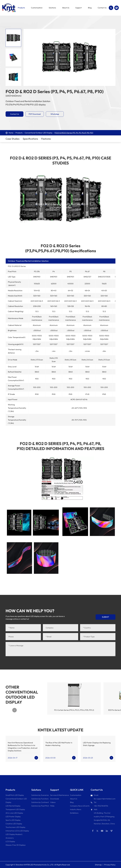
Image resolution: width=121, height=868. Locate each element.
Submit (105, 617)
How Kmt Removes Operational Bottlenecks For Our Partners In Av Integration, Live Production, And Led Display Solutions (23, 747)
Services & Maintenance (60, 795)
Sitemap (98, 865)
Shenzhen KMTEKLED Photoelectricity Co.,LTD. (35, 865)
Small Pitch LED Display (15, 795)
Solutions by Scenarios (40, 795)
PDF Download (35, 114)
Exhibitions (74, 813)
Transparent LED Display (15, 809)
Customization (76, 795)
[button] (14, 710)
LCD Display (10, 841)
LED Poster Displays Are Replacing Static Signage (97, 744)
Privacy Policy (110, 865)
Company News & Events (80, 806)
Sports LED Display (13, 820)
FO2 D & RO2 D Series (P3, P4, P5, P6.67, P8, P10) (74, 133)
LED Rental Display (13, 806)
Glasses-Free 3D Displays (16, 845)
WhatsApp (55, 114)
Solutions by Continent (40, 802)
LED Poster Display (13, 816)
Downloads (55, 799)
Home (11, 133)
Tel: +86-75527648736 (99, 804)
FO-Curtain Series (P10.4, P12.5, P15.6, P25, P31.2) (74, 710)
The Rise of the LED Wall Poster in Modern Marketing (59, 744)
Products (19, 133)
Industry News (76, 809)
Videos (53, 802)
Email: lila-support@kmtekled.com (103, 797)
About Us (74, 799)
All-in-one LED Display (14, 813)
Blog (72, 802)
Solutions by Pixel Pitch (40, 806)
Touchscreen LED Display (15, 827)
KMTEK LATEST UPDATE (60, 730)
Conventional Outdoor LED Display (39, 133)
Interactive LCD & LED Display (17, 831)
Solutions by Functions (40, 799)
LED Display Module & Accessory (14, 836)
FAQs (52, 806)
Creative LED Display (14, 824)
